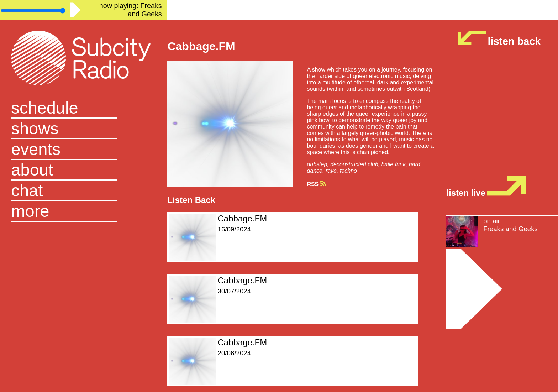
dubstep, (319, 164)
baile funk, (395, 164)
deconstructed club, (356, 164)
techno (348, 171)
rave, (333, 171)
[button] (84, 211)
